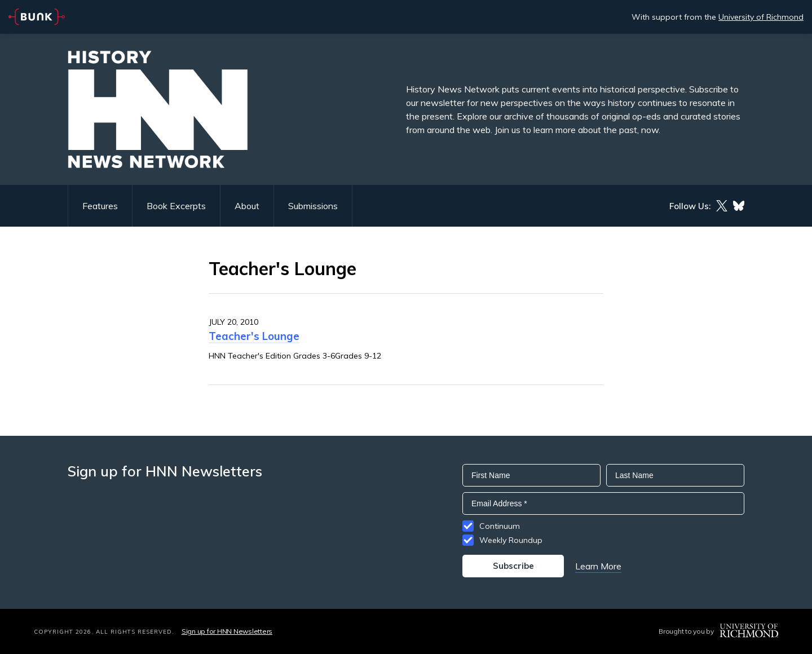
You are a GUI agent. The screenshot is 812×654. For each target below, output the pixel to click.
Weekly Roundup (511, 540)
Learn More (598, 566)
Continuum (500, 526)
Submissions (313, 206)
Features (100, 206)
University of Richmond (761, 17)
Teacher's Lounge (254, 336)
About (247, 206)
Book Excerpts (176, 206)
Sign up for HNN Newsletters (227, 631)
